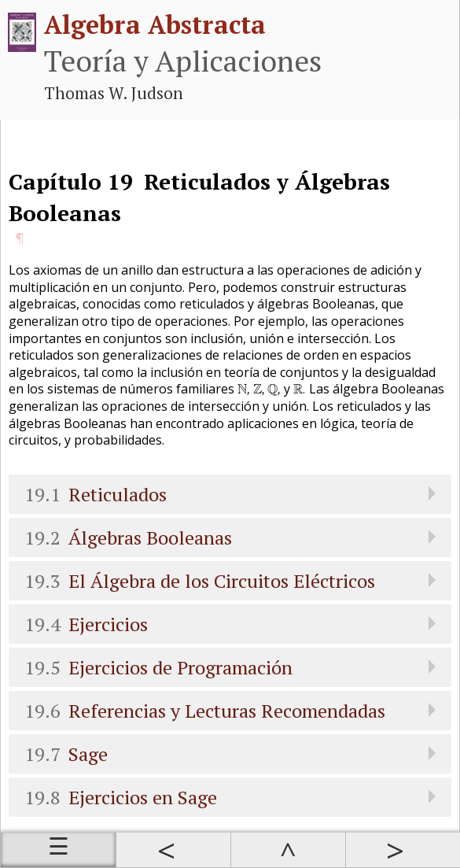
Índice (58, 850)
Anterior (173, 850)
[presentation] (244, 390)
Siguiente (403, 850)
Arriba (288, 850)
